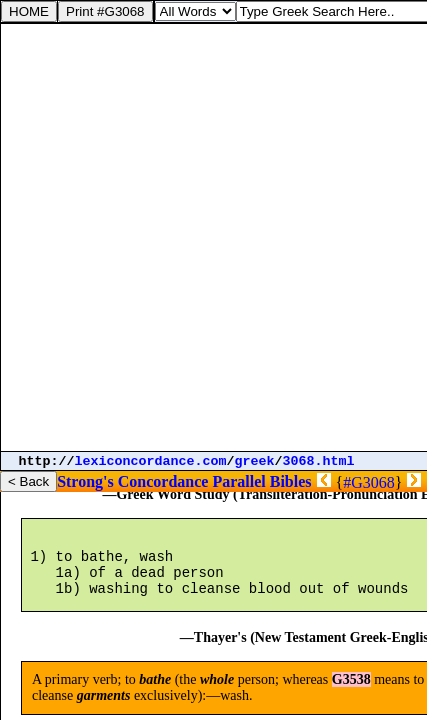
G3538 (351, 700)
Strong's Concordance (132, 481)
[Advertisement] (213, 237)
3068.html (319, 461)
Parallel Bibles (261, 481)
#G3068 (369, 482)
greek (255, 461)
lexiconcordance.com (151, 461)
